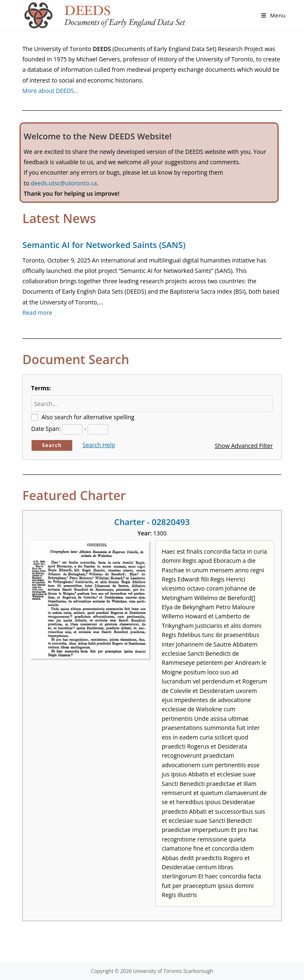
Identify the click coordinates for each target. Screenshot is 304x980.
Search (52, 445)
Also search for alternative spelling (88, 417)
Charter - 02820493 (152, 522)
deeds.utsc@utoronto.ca (64, 183)
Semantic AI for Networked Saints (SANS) (104, 245)
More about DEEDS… (50, 91)
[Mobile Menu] (273, 15)
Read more (37, 312)
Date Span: (46, 429)
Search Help (99, 445)
